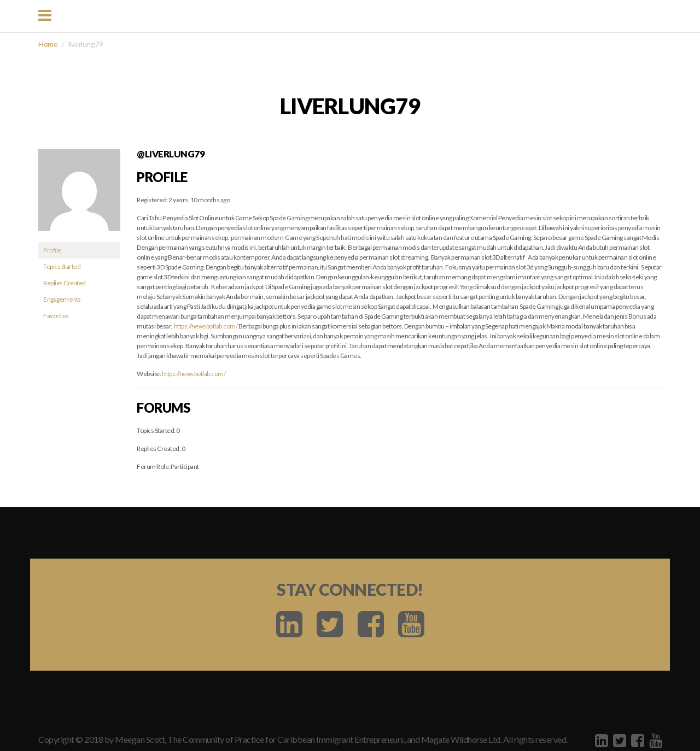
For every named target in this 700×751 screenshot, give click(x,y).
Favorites (56, 316)
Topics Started (62, 266)
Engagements (62, 299)
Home (48, 44)
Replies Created (65, 283)
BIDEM (357, 15)
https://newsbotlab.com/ (206, 326)
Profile (52, 250)
